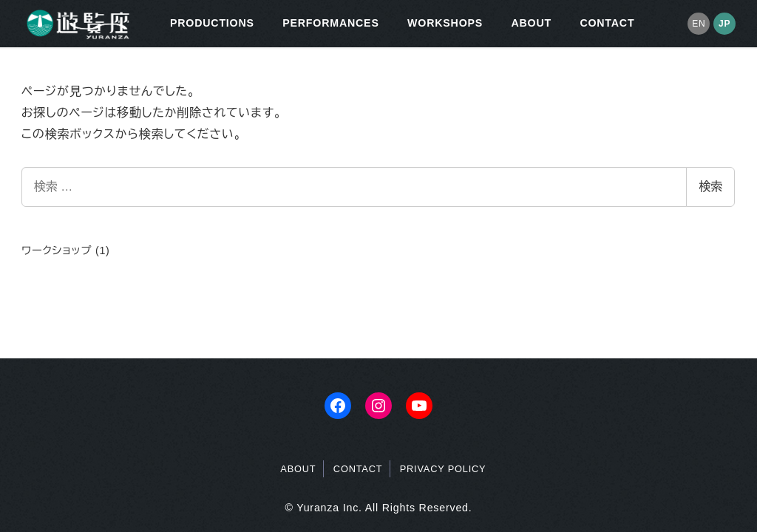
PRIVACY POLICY (443, 469)
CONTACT (358, 469)
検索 (710, 187)
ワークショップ (57, 250)
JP (724, 24)
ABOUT (298, 469)
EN (699, 24)
